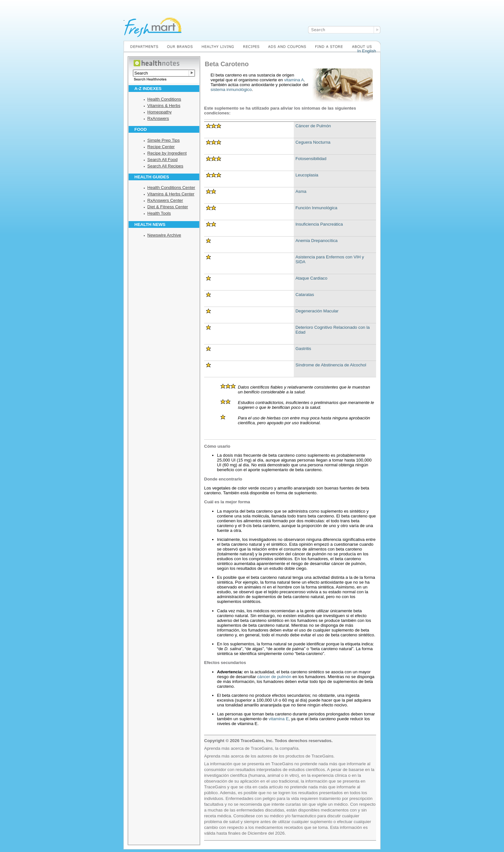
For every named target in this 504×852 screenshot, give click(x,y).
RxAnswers (158, 118)
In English (367, 51)
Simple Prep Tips (163, 140)
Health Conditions (164, 99)
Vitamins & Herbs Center (171, 194)
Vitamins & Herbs (164, 106)
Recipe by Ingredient (167, 153)
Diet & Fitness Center (168, 207)
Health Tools (159, 213)
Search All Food (162, 160)
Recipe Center (161, 147)
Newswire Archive (164, 235)
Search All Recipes (165, 166)
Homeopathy (159, 112)
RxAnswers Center (165, 200)
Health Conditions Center (171, 188)
